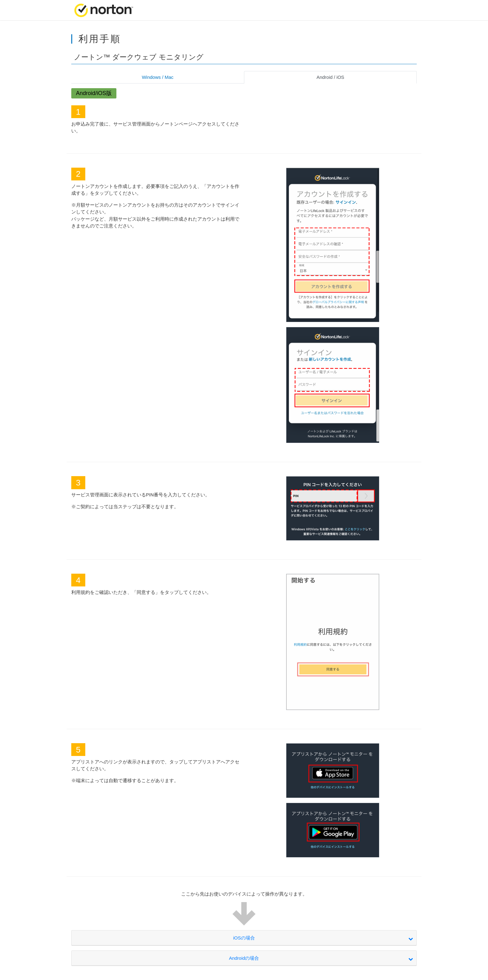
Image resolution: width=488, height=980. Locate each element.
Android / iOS (330, 77)
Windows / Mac (158, 77)
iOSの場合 (244, 938)
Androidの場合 (244, 958)
